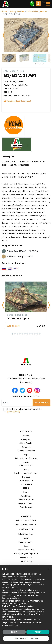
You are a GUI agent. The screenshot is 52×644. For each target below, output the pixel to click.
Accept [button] (38, 632)
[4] (20, 334)
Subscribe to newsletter (26, 397)
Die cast (26, 477)
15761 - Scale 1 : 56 (14, 72)
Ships (26, 455)
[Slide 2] (24, 58)
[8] (30, 334)
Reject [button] (14, 632)
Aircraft (26, 436)
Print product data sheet (17, 101)
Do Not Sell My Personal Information (18, 606)
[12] (40, 334)
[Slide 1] (9, 58)
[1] (12, 334)
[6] (25, 334)
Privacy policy (26, 558)
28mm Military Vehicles (37, 12)
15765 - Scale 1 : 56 (17, 315)
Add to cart (13, 326)
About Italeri (26, 496)
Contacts (26, 517)
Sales (26, 546)
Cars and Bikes (26, 466)
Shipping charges (26, 543)
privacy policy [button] (8, 617)
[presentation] (23, 422)
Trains (26, 470)
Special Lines (26, 485)
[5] (22, 334)
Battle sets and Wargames (26, 458)
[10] (35, 334)
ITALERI (26, 488)
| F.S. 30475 (20, 257)
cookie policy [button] (11, 587)
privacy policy (14, 412)
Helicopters (26, 440)
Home (4, 12)
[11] (37, 334)
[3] (17, 334)
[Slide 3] (40, 58)
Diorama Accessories (26, 451)
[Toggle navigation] (48, 4)
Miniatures (26, 447)
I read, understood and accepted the (26, 411)
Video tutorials (26, 507)
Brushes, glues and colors (26, 473)
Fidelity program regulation (26, 554)
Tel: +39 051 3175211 (26, 521)
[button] (3, 305)
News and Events (26, 504)
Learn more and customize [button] (26, 638)
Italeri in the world (26, 500)
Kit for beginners (26, 481)
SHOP (26, 539)
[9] (32, 334)
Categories (26, 432)
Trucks (26, 462)
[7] (27, 334)
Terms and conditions (26, 550)
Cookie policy (26, 562)
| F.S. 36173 (22, 252)
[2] (15, 334)
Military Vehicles (17, 12)
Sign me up (41, 403)
